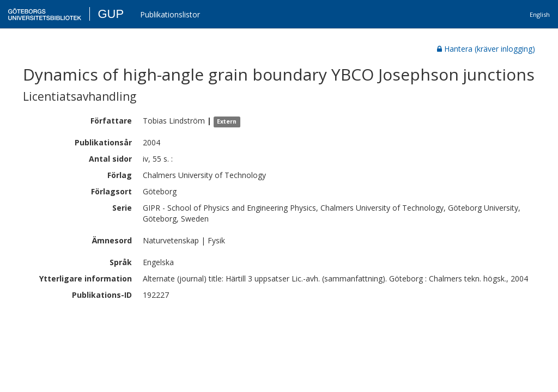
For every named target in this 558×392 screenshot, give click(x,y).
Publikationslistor (170, 14)
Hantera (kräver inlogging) (486, 49)
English (540, 14)
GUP (111, 14)
